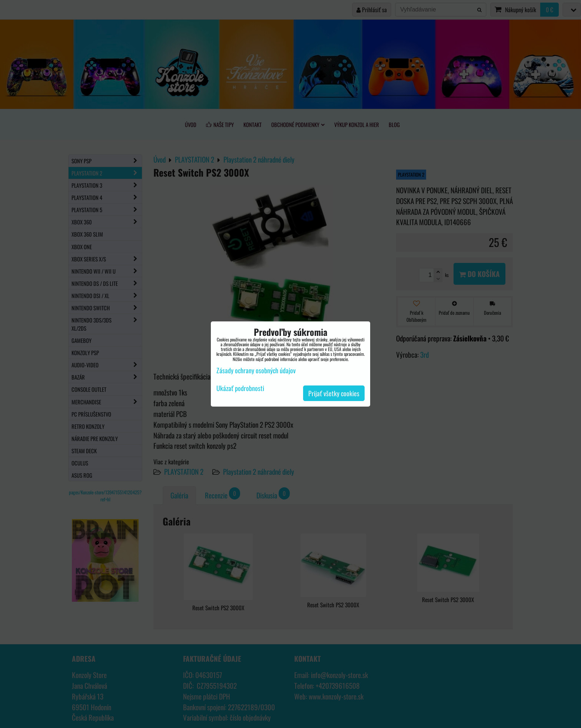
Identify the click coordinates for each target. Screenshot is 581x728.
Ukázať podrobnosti (240, 388)
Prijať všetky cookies (334, 393)
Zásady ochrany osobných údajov (256, 370)
